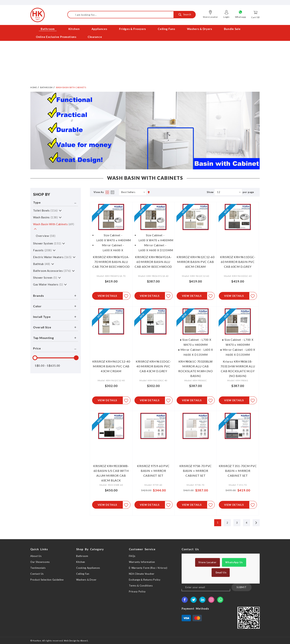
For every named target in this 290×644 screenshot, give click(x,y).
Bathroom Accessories (52, 270)
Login (226, 17)
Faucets (42, 249)
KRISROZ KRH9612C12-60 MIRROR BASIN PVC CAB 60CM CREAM (196, 261)
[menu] (145, 33)
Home (34, 86)
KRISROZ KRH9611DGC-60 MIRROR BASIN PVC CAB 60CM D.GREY (238, 261)
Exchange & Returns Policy (145, 580)
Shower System (47, 242)
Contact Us (37, 574)
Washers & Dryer (86, 580)
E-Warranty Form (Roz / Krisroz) (148, 568)
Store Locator (210, 17)
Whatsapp (241, 17)
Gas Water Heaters (48, 283)
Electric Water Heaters (52, 256)
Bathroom (46, 86)
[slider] (35, 357)
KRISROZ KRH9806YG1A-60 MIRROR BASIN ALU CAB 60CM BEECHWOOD (153, 261)
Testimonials (38, 568)
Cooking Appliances (88, 568)
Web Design (70, 641)
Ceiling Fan (83, 574)
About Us (36, 556)
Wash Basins (45, 216)
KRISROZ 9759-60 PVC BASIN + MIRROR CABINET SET (153, 470)
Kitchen (81, 562)
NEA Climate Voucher (142, 574)
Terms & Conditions (141, 586)
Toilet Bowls (45, 209)
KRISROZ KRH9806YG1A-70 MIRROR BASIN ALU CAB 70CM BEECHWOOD (111, 261)
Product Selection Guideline (47, 580)
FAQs (132, 556)
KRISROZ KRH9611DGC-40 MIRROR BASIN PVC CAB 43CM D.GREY (153, 365)
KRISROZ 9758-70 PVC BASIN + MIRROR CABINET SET (196, 470)
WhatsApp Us (234, 562)
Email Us (221, 572)
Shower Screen (45, 276)
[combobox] (131, 15)
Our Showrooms (40, 562)
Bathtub (42, 263)
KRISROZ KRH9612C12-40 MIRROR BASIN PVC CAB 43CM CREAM (111, 365)
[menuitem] (48, 29)
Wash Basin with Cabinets (54, 223)
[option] (145, 129)
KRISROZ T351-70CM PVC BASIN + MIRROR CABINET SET (238, 470)
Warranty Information (142, 562)
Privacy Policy (137, 591)
